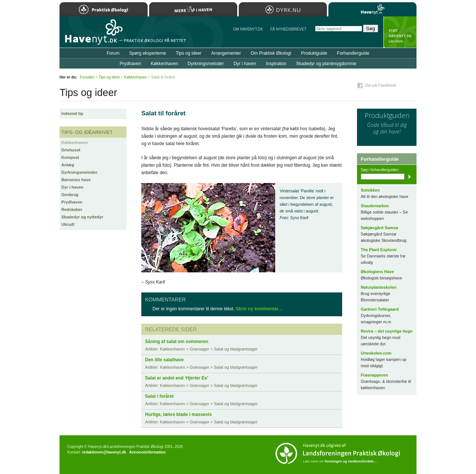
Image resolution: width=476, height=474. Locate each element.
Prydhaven (72, 202)
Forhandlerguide (353, 53)
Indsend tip (72, 113)
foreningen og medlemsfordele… (351, 461)
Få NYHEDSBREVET (288, 29)
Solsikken (370, 190)
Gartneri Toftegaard (380, 309)
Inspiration (276, 64)
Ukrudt (68, 224)
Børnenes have (76, 180)
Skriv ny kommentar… (259, 309)
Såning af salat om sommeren (177, 342)
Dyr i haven (72, 187)
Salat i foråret (159, 396)
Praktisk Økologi (104, 9)
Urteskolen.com (376, 353)
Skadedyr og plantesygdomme (326, 64)
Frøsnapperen (374, 375)
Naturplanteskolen (379, 287)
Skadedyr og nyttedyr (82, 217)
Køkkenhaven (75, 142)
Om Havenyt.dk (248, 29)
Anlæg (68, 165)
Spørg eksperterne (147, 53)
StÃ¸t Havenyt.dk (400, 32)
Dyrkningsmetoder (79, 172)
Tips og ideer (189, 53)
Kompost (70, 157)
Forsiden (87, 77)
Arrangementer (226, 53)
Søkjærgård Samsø (379, 228)
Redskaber (72, 209)
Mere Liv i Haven (193, 9)
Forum (113, 53)
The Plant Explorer (379, 250)
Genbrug (70, 195)
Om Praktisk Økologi (271, 53)
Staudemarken (375, 206)
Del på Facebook (381, 85)
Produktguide (314, 53)
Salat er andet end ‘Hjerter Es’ (177, 378)
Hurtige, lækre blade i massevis (178, 414)
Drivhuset (71, 150)
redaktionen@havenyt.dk (104, 452)
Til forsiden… (92, 35)
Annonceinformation (147, 452)
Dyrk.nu (283, 9)
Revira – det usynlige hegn (387, 331)
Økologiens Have (377, 272)
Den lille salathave (164, 360)
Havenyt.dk (372, 9)
